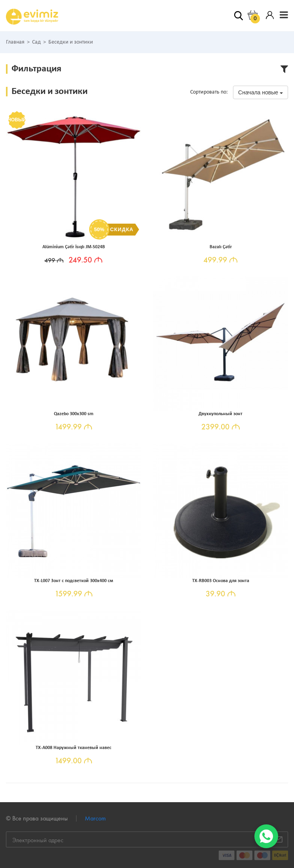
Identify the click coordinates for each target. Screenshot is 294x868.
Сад (36, 42)
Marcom (95, 818)
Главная (15, 42)
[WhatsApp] (266, 836)
